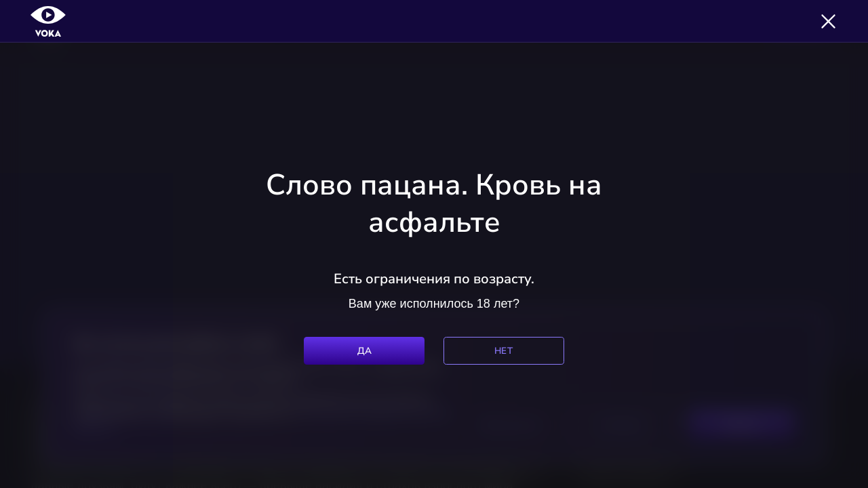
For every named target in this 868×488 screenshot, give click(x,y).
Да (365, 351)
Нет (504, 351)
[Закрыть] (828, 21)
